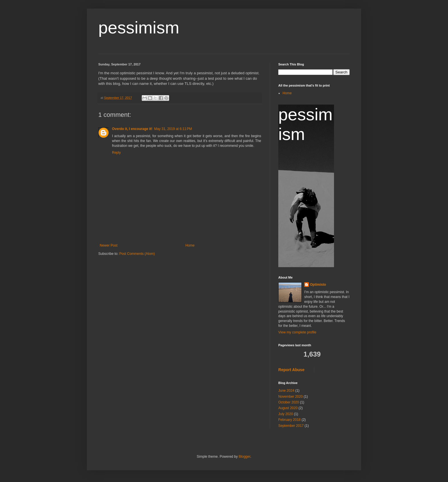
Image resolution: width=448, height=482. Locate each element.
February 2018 (289, 420)
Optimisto (318, 285)
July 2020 (286, 414)
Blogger (244, 457)
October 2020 (289, 402)
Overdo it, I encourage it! (132, 129)
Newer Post (109, 245)
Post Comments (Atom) (137, 254)
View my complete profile (297, 332)
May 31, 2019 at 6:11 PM (173, 129)
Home (190, 245)
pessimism (139, 28)
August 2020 (288, 408)
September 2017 (291, 426)
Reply (116, 153)
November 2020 (290, 397)
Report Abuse (291, 370)
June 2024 (286, 391)
